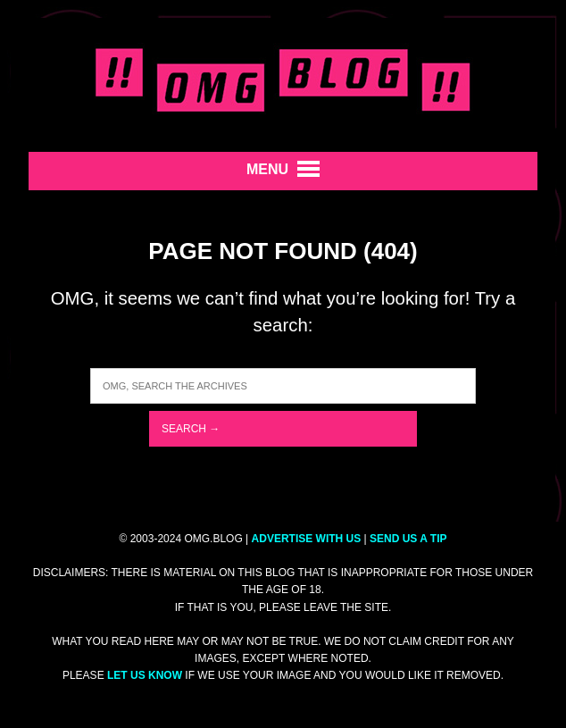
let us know (145, 675)
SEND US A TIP (408, 539)
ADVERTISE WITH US (307, 539)
